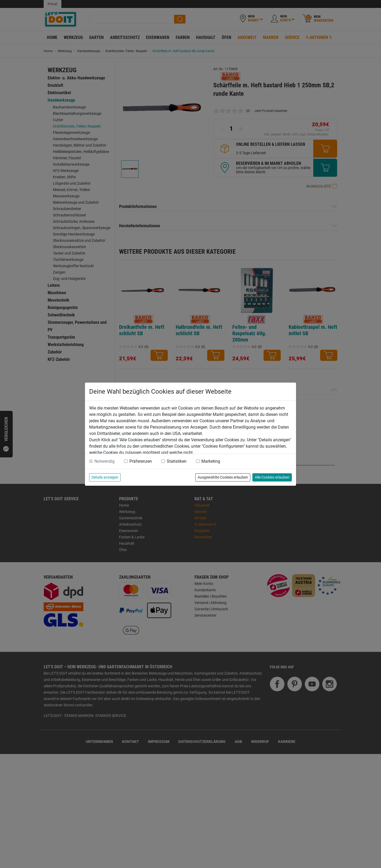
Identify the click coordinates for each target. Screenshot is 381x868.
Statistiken (177, 461)
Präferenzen (141, 461)
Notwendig (105, 461)
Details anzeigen (105, 477)
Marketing (211, 461)
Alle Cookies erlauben (272, 477)
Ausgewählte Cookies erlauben (223, 477)
